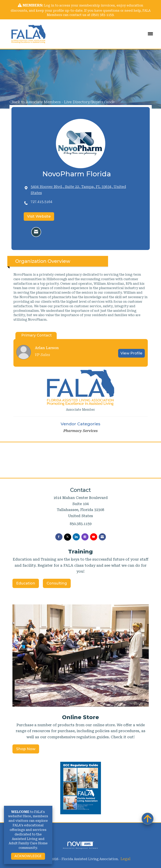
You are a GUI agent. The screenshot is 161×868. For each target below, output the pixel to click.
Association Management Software (80, 845)
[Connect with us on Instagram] (85, 537)
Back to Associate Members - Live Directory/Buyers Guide (62, 102)
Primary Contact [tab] (37, 335)
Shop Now (26, 749)
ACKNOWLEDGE (28, 856)
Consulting (57, 583)
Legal (125, 859)
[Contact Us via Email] (102, 537)
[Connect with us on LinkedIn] (76, 537)
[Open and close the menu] (105, 34)
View (131, 353)
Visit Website (39, 216)
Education (26, 583)
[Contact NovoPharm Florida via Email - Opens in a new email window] (36, 232)
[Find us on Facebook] (59, 537)
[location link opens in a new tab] (84, 190)
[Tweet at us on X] (68, 537)
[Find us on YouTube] (94, 537)
